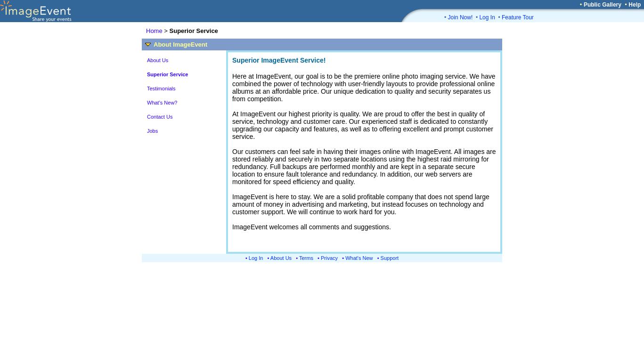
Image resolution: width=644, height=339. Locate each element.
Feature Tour (518, 17)
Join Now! (461, 17)
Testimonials (161, 89)
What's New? (162, 103)
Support (390, 258)
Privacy (329, 258)
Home (154, 31)
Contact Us (160, 117)
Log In (487, 17)
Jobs (152, 131)
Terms (306, 258)
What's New (359, 258)
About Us (158, 60)
